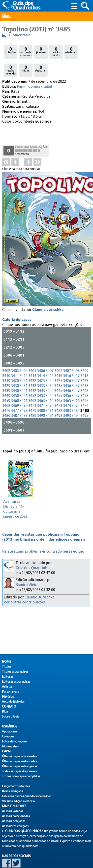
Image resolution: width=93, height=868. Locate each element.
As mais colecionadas (16, 816)
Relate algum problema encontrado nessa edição (43, 551)
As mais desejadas (14, 821)
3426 (67, 365)
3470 (24, 390)
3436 (67, 370)
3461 (24, 385)
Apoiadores (10, 731)
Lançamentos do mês (16, 786)
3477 (15, 395)
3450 (15, 380)
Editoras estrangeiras (16, 682)
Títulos (7, 667)
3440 (15, 375)
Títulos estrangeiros (15, 672)
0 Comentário (19, 35)
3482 (58, 395)
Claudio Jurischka (48, 294)
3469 (15, 390)
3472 (50, 390)
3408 (76, 355)
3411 (15, 360)
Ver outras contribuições (25, 602)
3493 (67, 400)
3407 (50, 355)
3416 (58, 360)
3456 (67, 380)
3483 (67, 395)
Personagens (10, 691)
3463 (41, 385)
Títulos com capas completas (21, 776)
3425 (58, 365)
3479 (32, 395)
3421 (24, 365)
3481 (50, 395)
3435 (58, 370)
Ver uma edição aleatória (18, 801)
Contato (9, 706)
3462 (32, 385)
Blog (5, 711)
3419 (6, 365)
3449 (6, 380)
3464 (50, 385)
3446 (67, 375)
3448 (84, 375)
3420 (15, 365)
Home (7, 662)
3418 (84, 360)
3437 (76, 370)
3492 (58, 400)
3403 (15, 355)
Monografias (10, 746)
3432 (32, 370)
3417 (76, 360)
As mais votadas (13, 811)
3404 (24, 355)
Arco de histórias (13, 701)
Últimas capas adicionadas (19, 756)
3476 (84, 390)
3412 (24, 360)
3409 (84, 355)
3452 (32, 380)
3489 (32, 400)
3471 (32, 390)
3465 (58, 385)
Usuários (10, 726)
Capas (7, 751)
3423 (41, 365)
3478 (24, 395)
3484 (76, 395)
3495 (84, 400)
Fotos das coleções (14, 741)
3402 (6, 355)
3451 (24, 380)
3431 (24, 370)
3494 (76, 400)
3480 (41, 395)
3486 (6, 400)
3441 (24, 375)
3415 (50, 360)
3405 (32, 355)
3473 (58, 390)
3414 (41, 360)
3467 (84, 385)
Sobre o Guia (11, 716)
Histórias (8, 696)
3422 (32, 365)
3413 (32, 360)
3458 (84, 380)
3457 (76, 380)
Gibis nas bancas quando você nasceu (27, 796)
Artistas (7, 687)
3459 (6, 385)
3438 (84, 370)
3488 (24, 400)
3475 (76, 390)
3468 (6, 390)
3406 (41, 355)
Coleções (8, 736)
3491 (50, 400)
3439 (6, 375)
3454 (50, 380)
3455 (58, 380)
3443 (41, 375)
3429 (6, 370)
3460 (15, 385)
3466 (76, 385)
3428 (84, 365)
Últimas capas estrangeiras (20, 766)
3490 (41, 400)
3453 (41, 380)
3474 (67, 390)
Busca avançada (13, 791)
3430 (15, 370)
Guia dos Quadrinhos (33, 568)
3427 (76, 365)
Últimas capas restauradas (19, 761)
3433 (41, 370)
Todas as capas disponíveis (19, 771)
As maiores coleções (15, 826)
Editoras (8, 677)
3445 (58, 375)
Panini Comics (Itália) (34, 87)
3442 (32, 375)
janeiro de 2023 (19, 502)
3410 (6, 360)
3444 (50, 375)
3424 (50, 365)
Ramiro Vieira (27, 585)
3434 (50, 370)
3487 (15, 400)
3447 (76, 375)
